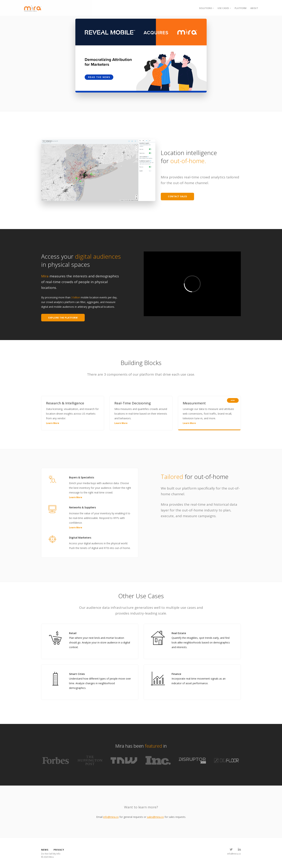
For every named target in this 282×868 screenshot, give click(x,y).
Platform (241, 8)
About (254, 8)
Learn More (53, 423)
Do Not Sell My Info (51, 854)
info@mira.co (111, 817)
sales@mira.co (155, 817)
